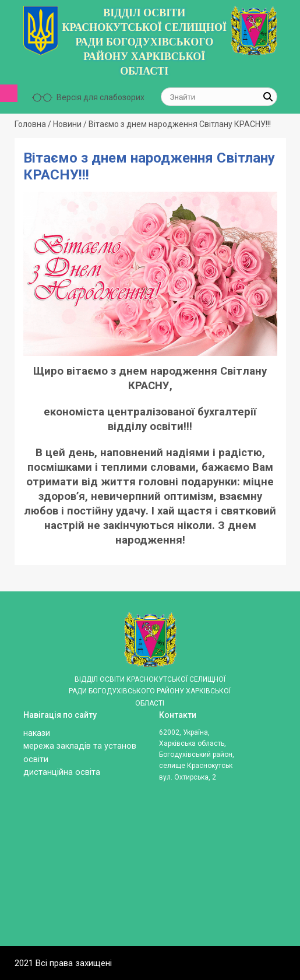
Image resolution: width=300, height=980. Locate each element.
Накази (37, 733)
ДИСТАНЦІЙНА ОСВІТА (62, 772)
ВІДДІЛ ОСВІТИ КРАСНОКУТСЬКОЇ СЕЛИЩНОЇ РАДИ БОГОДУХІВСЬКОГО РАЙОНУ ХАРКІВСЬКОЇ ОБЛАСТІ (144, 42)
